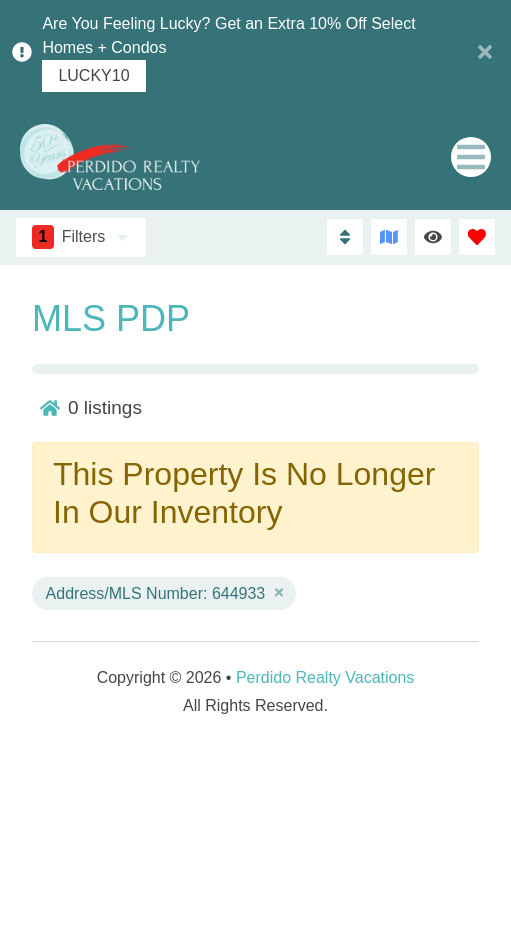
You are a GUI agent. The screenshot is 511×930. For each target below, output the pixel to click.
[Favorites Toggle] (477, 237)
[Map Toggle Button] (389, 237)
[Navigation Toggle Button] (471, 157)
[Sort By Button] (345, 237)
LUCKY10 (93, 76)
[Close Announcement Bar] (485, 52)
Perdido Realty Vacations (325, 677)
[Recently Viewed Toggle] (433, 237)
